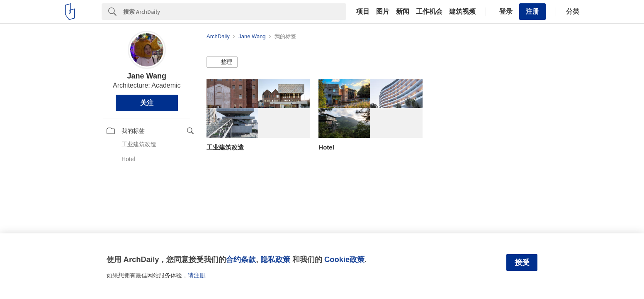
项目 (363, 12)
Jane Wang (147, 76)
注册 (532, 11)
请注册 (197, 275)
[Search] (235, 12)
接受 (522, 262)
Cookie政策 (344, 259)
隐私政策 (275, 259)
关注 (147, 103)
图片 (383, 12)
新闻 (403, 12)
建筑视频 (462, 12)
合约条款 (241, 259)
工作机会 (429, 12)
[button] (222, 62)
